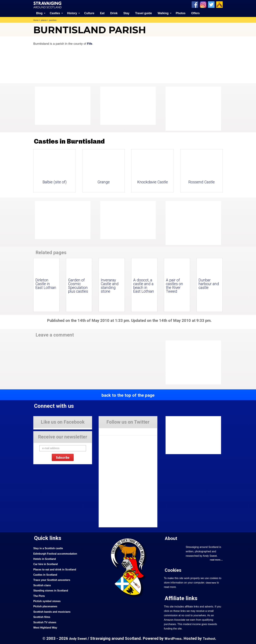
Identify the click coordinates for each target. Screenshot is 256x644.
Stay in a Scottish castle (49, 548)
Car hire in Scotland (47, 564)
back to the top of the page (128, 395)
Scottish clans (43, 585)
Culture (89, 13)
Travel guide (144, 13)
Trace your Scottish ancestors (53, 580)
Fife (90, 43)
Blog (39, 13)
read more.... (216, 560)
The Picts (40, 596)
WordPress (173, 638)
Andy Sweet (77, 638)
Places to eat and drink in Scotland (57, 569)
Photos (181, 13)
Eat (102, 13)
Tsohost (210, 638)
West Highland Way (46, 627)
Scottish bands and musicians (54, 611)
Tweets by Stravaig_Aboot (114, 430)
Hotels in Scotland (46, 559)
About (172, 538)
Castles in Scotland (46, 574)
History (72, 13)
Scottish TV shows (46, 622)
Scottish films (43, 617)
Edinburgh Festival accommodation (57, 553)
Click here (211, 583)
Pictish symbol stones (48, 601)
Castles (55, 13)
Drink (114, 13)
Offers (195, 13)
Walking (163, 13)
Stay (126, 13)
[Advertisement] (192, 108)
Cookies (174, 570)
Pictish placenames (46, 606)
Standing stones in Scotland (52, 590)
